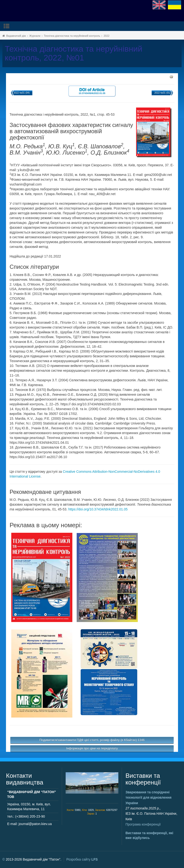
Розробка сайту (82, 859)
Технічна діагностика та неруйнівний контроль (72, 36)
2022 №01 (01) (162, 93)
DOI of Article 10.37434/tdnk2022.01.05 (92, 91)
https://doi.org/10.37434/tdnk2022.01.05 (98, 509)
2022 (106, 36)
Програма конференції (143, 824)
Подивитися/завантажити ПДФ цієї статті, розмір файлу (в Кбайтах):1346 (92, 740)
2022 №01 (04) (21, 93)
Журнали (35, 36)
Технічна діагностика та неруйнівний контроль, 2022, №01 (74, 53)
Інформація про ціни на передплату (92, 748)
